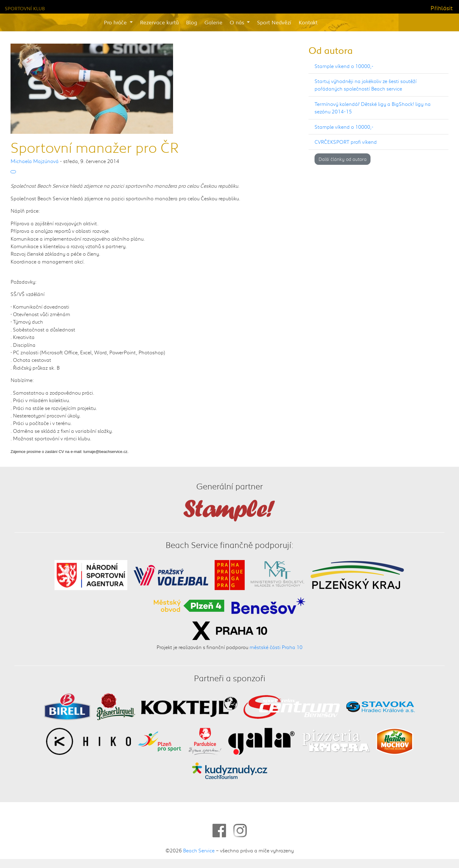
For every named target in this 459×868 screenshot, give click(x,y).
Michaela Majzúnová (35, 161)
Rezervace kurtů (159, 22)
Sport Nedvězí (274, 22)
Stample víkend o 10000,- (344, 66)
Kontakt (308, 22)
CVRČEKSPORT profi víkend (346, 142)
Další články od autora (343, 159)
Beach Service (199, 850)
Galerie (213, 22)
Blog (192, 22)
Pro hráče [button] (116, 22)
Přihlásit (442, 8)
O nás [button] (238, 22)
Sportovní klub (25, 8)
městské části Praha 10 (276, 647)
